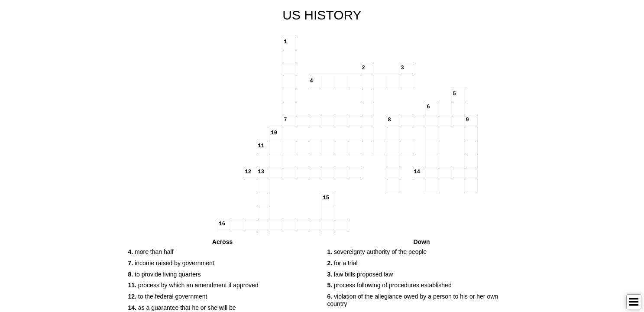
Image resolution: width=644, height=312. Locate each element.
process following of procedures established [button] (390, 285)
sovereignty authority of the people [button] (377, 252)
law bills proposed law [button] (360, 274)
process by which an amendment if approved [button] (193, 285)
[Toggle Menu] (634, 302)
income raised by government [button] (171, 263)
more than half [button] (151, 252)
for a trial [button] (343, 263)
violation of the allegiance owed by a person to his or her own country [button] (413, 300)
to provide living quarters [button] (165, 274)
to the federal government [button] (168, 296)
